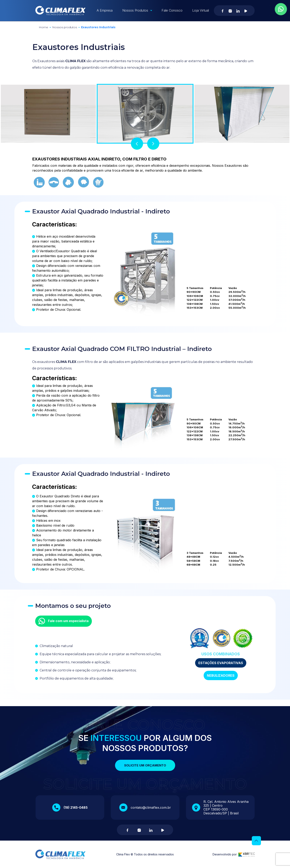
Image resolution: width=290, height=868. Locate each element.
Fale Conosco (172, 10)
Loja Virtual (201, 10)
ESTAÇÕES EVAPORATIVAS (221, 663)
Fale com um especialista (64, 621)
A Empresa (105, 10)
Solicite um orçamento (145, 765)
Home (43, 27)
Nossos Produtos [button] (135, 10)
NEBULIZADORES (221, 675)
